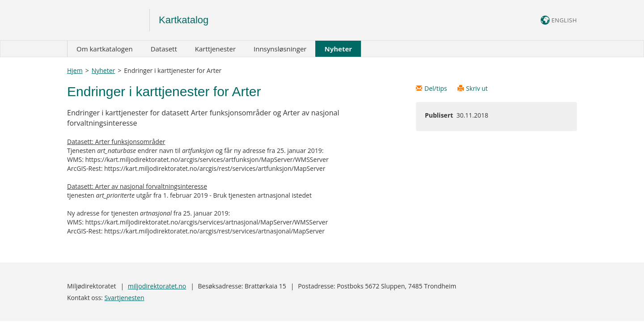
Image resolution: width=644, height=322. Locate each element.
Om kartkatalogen (105, 49)
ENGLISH (559, 20)
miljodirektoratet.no (157, 286)
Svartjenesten (124, 298)
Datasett (164, 49)
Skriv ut (473, 88)
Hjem (75, 70)
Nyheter (338, 49)
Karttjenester (215, 49)
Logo (108, 20)
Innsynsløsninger (280, 49)
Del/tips (432, 88)
